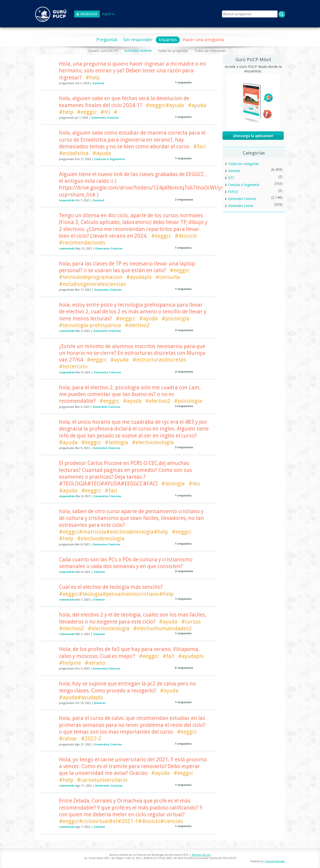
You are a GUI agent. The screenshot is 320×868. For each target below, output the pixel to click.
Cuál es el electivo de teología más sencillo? (111, 587)
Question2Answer (275, 861)
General (98, 83)
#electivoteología (153, 442)
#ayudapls (139, 277)
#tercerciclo (73, 366)
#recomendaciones (82, 243)
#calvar (68, 739)
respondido (67, 200)
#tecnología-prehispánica (90, 325)
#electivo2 (137, 325)
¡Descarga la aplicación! (253, 136)
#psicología (175, 319)
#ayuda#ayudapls (81, 697)
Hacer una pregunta (203, 40)
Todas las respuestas (210, 51)
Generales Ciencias (105, 118)
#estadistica (74, 153)
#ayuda (197, 105)
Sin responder (138, 40)
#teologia (116, 442)
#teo (194, 484)
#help (93, 78)
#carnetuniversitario (102, 780)
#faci (199, 146)
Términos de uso (201, 855)
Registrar (108, 14)
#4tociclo (186, 236)
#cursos (191, 622)
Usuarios (168, 40)
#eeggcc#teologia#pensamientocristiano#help (116, 594)
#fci (105, 112)
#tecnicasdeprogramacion (91, 277)
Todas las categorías (243, 164)
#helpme (70, 663)
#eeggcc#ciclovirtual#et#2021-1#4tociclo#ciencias (121, 821)
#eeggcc (87, 112)
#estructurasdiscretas (159, 360)
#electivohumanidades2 (162, 628)
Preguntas (107, 40)
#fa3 (168, 656)
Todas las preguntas (173, 51)
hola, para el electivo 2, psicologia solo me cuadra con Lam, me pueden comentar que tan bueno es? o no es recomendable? (130, 394)
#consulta (168, 277)
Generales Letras (241, 206)
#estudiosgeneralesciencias (92, 284)
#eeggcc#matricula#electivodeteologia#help (113, 532)
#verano (95, 663)
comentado (67, 249)
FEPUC (233, 192)
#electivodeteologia (101, 539)
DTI (231, 178)
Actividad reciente (138, 51)
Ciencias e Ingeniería (109, 159)
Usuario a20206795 (103, 51)
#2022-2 (91, 739)
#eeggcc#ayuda (165, 105)
